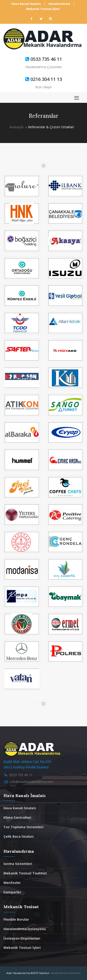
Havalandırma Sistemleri (66, 973)
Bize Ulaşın (43, 87)
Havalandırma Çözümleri (44, 67)
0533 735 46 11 (21, 775)
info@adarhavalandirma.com (32, 782)
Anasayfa (16, 127)
